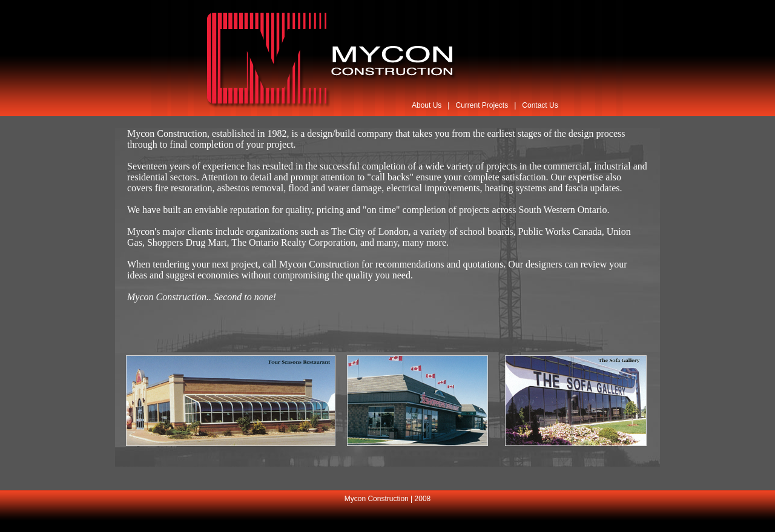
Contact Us (540, 105)
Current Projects (482, 105)
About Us (427, 105)
